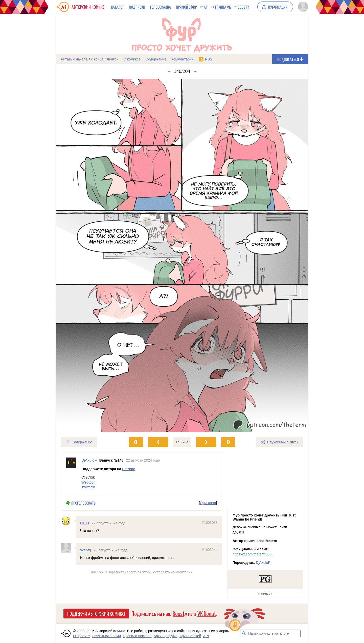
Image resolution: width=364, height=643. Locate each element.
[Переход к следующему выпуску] (182, 255)
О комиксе (132, 59)
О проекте (81, 636)
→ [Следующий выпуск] (195, 71)
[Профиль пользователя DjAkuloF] (71, 474)
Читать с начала (74, 59)
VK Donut (207, 613)
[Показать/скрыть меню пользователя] (302, 7)
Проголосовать (83, 503)
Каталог (117, 7)
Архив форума (166, 636)
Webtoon (88, 482)
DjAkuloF (263, 563)
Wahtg (86, 550)
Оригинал (208, 503)
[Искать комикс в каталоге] (244, 633)
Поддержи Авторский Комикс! (96, 613)
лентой (113, 59)
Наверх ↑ (265, 593)
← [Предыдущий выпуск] (169, 71)
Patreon (129, 469)
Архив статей (190, 636)
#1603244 (210, 550)
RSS (209, 59)
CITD (85, 523)
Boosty (243, 7)
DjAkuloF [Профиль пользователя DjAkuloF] (89, 460)
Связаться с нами (106, 636)
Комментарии (183, 59)
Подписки (137, 7)
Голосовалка (161, 7)
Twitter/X (88, 487)
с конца (97, 59)
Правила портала (137, 636)
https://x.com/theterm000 (252, 554)
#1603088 (210, 523)
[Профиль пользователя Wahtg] (68, 548)
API (206, 7)
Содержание (156, 59)
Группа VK (223, 7)
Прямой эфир (186, 7)
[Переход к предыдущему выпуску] (87, 255)
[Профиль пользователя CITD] (68, 521)
